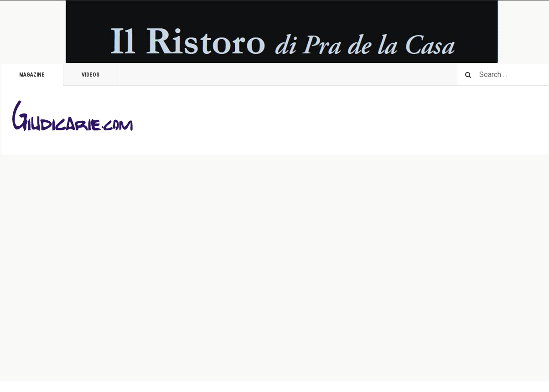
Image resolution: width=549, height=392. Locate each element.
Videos (91, 75)
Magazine (32, 75)
